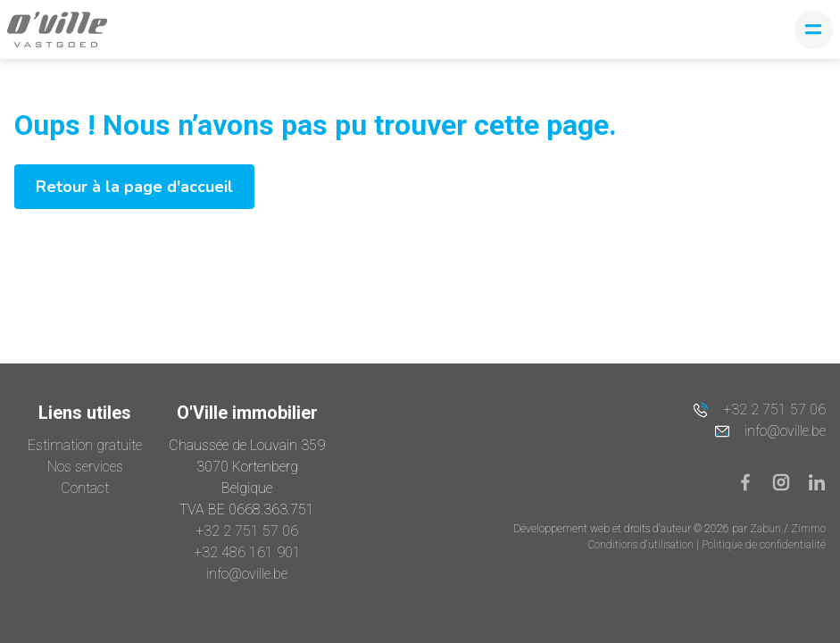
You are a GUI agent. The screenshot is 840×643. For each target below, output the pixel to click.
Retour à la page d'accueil (134, 187)
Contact (85, 488)
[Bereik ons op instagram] (788, 481)
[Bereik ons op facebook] (753, 481)
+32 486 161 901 (247, 552)
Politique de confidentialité (764, 545)
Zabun (765, 529)
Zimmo (808, 529)
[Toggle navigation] (814, 30)
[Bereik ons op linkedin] (817, 481)
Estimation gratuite (85, 445)
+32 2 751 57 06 (247, 531)
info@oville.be (247, 574)
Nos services (85, 467)
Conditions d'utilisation (642, 545)
